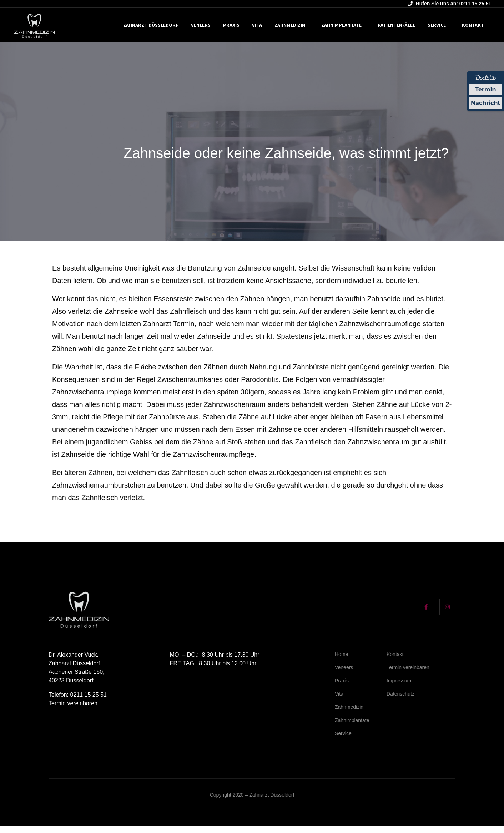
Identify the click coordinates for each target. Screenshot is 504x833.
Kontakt (473, 25)
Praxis (231, 25)
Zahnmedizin (290, 25)
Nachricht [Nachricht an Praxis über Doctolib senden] (485, 103)
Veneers (201, 25)
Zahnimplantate (341, 25)
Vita (257, 25)
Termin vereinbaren (73, 703)
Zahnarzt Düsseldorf (151, 25)
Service (437, 25)
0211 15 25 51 (88, 695)
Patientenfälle (396, 25)
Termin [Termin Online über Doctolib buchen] (486, 89)
